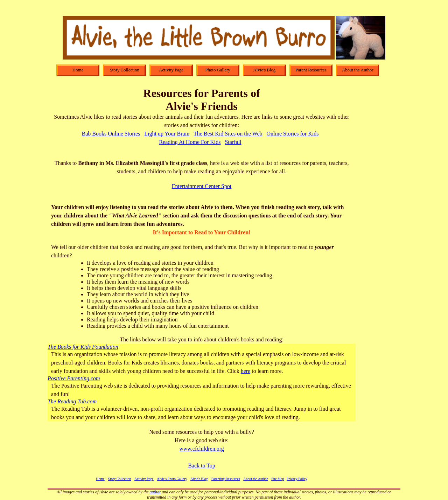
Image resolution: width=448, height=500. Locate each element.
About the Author (255, 479)
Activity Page (144, 479)
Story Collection (120, 479)
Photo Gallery (218, 70)
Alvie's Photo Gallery (172, 479)
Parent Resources (311, 70)
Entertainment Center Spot (202, 186)
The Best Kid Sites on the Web (228, 134)
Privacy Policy (297, 479)
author (155, 492)
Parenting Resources (226, 479)
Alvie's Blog (199, 479)
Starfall (233, 142)
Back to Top (202, 466)
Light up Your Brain (167, 134)
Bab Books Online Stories (111, 134)
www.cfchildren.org (202, 449)
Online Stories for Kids (293, 134)
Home (100, 479)
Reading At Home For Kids (190, 142)
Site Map (278, 479)
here (246, 371)
